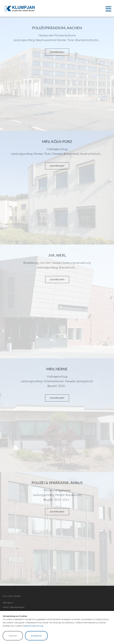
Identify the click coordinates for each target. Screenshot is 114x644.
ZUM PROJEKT (57, 52)
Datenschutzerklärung (33, 626)
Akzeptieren (36, 636)
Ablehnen (13, 636)
